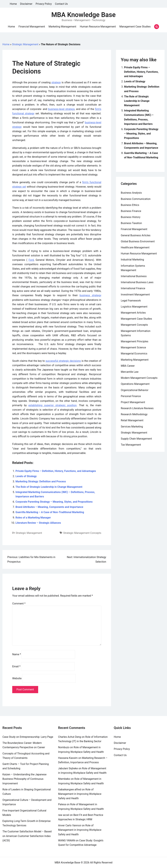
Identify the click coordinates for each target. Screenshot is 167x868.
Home (13, 4)
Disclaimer (26, 4)
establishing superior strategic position (53, 405)
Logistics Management (134, 307)
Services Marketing (132, 427)
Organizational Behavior (135, 390)
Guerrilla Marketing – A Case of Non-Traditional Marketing (50, 512)
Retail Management (132, 420)
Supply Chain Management (136, 439)
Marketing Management (62, 27)
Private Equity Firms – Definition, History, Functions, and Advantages (56, 471)
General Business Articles (136, 235)
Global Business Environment (138, 241)
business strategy (90, 295)
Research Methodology (134, 414)
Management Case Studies (135, 27)
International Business (134, 276)
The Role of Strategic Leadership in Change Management (49, 487)
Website (17, 678)
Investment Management (135, 295)
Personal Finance (131, 396)
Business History (131, 217)
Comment (19, 604)
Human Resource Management (98, 27)
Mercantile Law (130, 372)
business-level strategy (61, 109)
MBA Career (128, 366)
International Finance (133, 288)
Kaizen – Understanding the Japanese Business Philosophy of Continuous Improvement (24, 779)
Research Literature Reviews (137, 408)
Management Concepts (134, 325)
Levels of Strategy (26, 476)
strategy (56, 82)
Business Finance (131, 211)
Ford (31, 260)
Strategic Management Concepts (82, 533)
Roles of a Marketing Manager (33, 518)
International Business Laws (137, 282)
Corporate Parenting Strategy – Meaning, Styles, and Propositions (54, 502)
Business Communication (136, 199)
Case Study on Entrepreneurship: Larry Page (28, 737)
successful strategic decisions (63, 361)
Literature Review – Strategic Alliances (38, 523)
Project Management (133, 402)
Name (17, 654)
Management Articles (133, 313)
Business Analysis (131, 193)
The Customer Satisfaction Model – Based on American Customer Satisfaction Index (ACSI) (27, 836)
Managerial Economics (134, 354)
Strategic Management (25, 44)
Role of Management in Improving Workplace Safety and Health (80, 794)
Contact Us (61, 4)
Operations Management (135, 384)
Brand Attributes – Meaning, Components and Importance (49, 507)
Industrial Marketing (132, 260)
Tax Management (131, 445)
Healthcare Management (135, 247)
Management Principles (135, 341)
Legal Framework (131, 301)
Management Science (133, 347)
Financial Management (32, 27)
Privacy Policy (44, 4)
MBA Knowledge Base (83, 15)
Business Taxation (131, 223)
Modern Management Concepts (139, 378)
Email (16, 666)
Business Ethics (130, 205)
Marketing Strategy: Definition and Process (41, 481)
